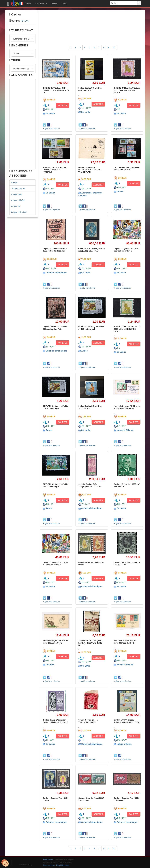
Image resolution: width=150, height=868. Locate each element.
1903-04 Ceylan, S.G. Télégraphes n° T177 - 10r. (90, 485)
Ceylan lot (16, 206)
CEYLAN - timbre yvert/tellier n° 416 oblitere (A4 (91, 328)
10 (114, 47)
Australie (50, 665)
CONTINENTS (41, 4)
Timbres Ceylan (18, 188)
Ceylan (14, 182)
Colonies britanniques (56, 273)
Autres (120, 191)
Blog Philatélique (63, 865)
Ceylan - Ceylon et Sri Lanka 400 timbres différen (56, 563)
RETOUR (25, 21)
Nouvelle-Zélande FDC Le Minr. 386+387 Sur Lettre (125, 642)
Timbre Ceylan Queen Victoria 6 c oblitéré (88, 721)
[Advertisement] (23, 124)
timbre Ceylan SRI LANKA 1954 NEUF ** (90, 407)
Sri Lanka (50, 113)
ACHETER (63, 105)
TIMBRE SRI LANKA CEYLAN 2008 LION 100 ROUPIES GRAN (127, 329)
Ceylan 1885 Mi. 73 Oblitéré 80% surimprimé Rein (55, 328)
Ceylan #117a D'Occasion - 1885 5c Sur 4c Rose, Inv (55, 250)
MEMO (64, 4)
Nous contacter (49, 865)
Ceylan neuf (17, 194)
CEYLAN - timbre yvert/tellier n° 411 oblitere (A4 (56, 485)
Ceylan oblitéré (18, 200)
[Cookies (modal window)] (5, 863)
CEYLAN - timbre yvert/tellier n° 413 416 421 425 (127, 169)
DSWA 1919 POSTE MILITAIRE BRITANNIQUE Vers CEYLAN (90, 170)
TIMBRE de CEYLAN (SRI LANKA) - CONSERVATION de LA (56, 90)
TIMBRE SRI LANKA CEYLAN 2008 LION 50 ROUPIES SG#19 (127, 90)
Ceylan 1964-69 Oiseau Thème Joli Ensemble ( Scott (127, 721)
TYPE (28, 4)
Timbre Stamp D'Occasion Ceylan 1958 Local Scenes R (56, 721)
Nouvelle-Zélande (125, 430)
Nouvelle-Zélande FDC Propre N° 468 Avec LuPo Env (127, 407)
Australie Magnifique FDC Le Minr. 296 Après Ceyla (56, 642)
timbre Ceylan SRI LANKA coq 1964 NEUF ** (90, 89)
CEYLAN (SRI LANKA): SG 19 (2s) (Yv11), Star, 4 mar (91, 250)
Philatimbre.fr (48, 859)
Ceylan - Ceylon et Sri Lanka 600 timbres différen (127, 250)
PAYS (54, 4)
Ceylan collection (19, 212)
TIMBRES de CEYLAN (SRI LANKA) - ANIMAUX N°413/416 (55, 170)
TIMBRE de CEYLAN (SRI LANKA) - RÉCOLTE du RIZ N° (90, 643)
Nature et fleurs (124, 744)
